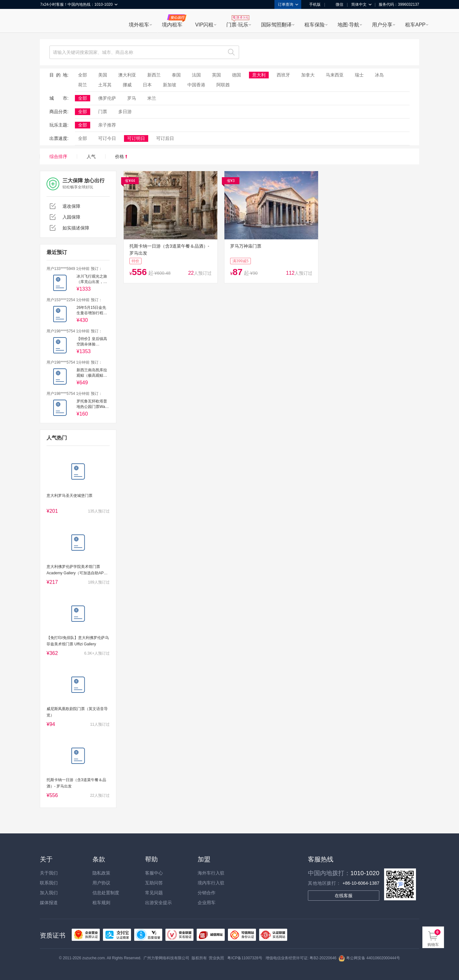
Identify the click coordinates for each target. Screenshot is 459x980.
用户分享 (382, 25)
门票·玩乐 (237, 25)
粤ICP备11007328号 (245, 958)
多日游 (125, 112)
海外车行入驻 (211, 873)
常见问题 (154, 893)
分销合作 (207, 893)
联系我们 (49, 883)
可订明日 (136, 138)
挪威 (127, 85)
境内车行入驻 (211, 883)
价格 (121, 156)
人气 (91, 156)
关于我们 (49, 873)
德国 (237, 75)
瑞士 (359, 75)
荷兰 (83, 85)
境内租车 (172, 25)
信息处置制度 (106, 893)
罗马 (132, 98)
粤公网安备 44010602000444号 (369, 958)
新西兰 (154, 75)
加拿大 (308, 75)
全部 (83, 75)
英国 (216, 75)
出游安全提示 (158, 903)
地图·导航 (348, 25)
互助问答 (154, 883)
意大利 (259, 75)
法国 (196, 75)
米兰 (152, 98)
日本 (147, 85)
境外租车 (139, 25)
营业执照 (216, 958)
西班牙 (283, 75)
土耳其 (105, 85)
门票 (103, 112)
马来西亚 (335, 75)
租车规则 (101, 903)
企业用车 (207, 903)
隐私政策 (101, 873)
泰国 (176, 75)
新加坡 (170, 85)
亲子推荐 (107, 125)
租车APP (415, 25)
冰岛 (379, 75)
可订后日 (165, 138)
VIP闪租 (204, 25)
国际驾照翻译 (276, 25)
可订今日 (107, 138)
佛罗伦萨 (107, 98)
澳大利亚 (127, 75)
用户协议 (101, 883)
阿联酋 (223, 85)
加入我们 (49, 893)
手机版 (313, 4)
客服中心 (154, 873)
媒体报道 (49, 903)
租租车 (48, 21)
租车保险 (315, 25)
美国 (103, 75)
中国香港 (196, 85)
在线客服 (344, 896)
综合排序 (58, 156)
